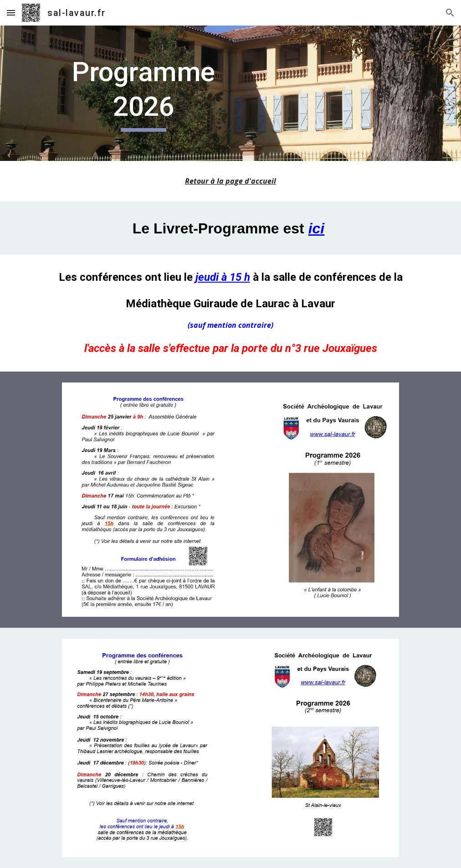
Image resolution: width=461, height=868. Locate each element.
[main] (144, 93)
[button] (11, 13)
